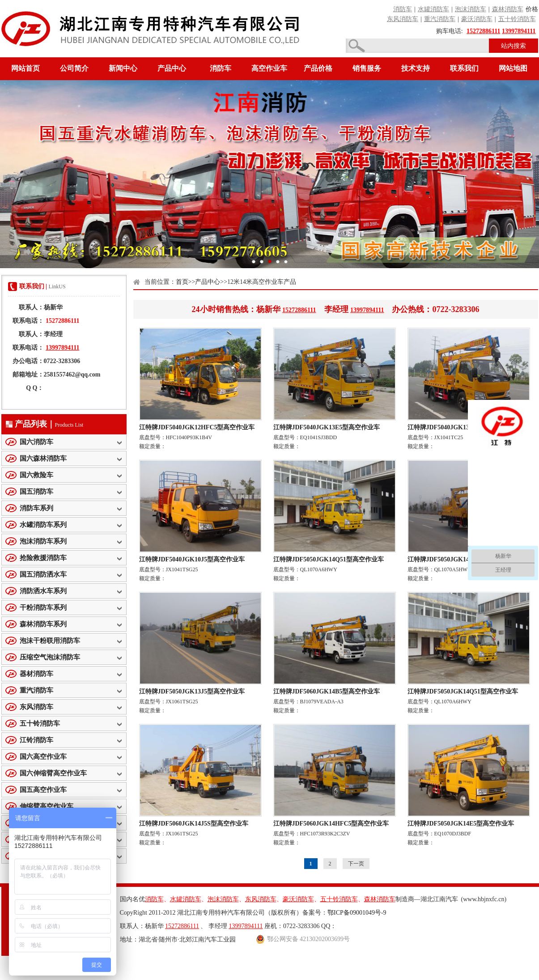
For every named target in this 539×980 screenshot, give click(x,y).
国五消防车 (36, 492)
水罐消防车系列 (43, 525)
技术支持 (416, 68)
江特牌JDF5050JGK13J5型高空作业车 (192, 691)
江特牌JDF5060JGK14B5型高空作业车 (327, 691)
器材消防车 (36, 674)
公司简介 (74, 68)
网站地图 (513, 68)
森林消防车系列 (43, 624)
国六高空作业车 (43, 757)
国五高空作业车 (43, 790)
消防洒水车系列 (43, 591)
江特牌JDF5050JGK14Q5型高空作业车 (461, 559)
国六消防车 (36, 442)
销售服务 (367, 68)
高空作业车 (269, 68)
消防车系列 (36, 508)
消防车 (221, 68)
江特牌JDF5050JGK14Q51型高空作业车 (329, 559)
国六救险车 (36, 475)
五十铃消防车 (40, 723)
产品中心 (172, 68)
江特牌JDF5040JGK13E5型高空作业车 (327, 427)
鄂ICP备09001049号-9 (357, 913)
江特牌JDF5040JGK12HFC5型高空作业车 (197, 427)
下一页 (356, 864)
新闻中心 (123, 68)
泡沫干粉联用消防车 (50, 641)
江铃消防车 (36, 740)
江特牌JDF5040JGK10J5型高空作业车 (192, 559)
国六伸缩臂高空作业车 (53, 773)
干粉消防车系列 (43, 608)
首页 (182, 282)
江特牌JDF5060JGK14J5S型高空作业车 (194, 824)
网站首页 (25, 68)
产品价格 (318, 68)
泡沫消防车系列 (43, 541)
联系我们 (464, 68)
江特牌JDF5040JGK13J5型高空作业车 (460, 427)
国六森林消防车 (43, 458)
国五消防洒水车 (43, 574)
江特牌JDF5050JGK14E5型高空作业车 (461, 824)
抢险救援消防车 (43, 558)
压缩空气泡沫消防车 (50, 657)
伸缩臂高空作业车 (47, 806)
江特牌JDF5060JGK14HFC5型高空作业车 (331, 824)
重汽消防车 (36, 690)
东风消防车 (36, 707)
